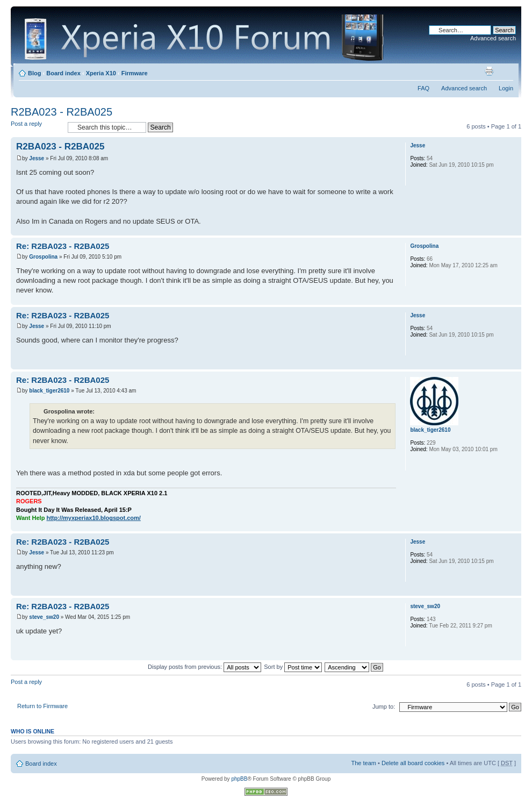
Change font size (505, 71)
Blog (34, 73)
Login (506, 88)
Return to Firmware (42, 706)
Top (513, 230)
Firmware (135, 73)
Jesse (37, 158)
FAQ (423, 88)
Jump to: (384, 707)
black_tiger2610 (49, 391)
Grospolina (43, 257)
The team (364, 763)
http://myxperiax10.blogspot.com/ (93, 518)
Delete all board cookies (413, 763)
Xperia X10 (101, 73)
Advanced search (493, 38)
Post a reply (37, 127)
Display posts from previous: (204, 667)
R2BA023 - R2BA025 (62, 112)
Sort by (293, 667)
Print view (489, 71)
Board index (63, 73)
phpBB (239, 779)
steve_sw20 (44, 617)
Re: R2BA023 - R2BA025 (63, 246)
